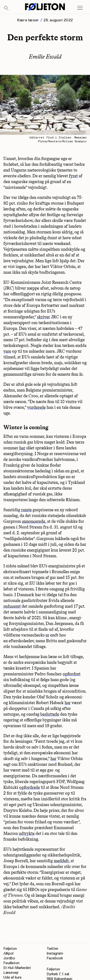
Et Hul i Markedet (17, 968)
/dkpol (8, 953)
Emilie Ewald (45, 56)
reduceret (12, 606)
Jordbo (9, 958)
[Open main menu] (80, 8)
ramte (26, 510)
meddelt (61, 861)
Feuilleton (11, 963)
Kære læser (28, 20)
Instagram (55, 953)
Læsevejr (11, 973)
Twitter (52, 949)
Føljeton (10, 949)
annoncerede (33, 521)
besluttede (50, 714)
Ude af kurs (12, 977)
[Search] (6, 8)
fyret (73, 176)
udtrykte (27, 833)
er (47, 635)
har (22, 448)
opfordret (72, 674)
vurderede (36, 407)
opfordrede (30, 787)
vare (7, 351)
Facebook (55, 958)
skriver (43, 317)
